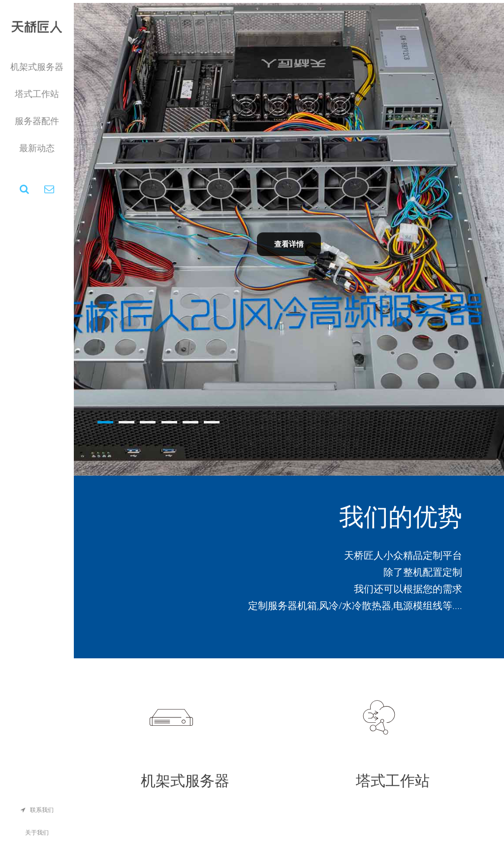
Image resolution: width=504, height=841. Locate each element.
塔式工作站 (37, 94)
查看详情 (289, 244)
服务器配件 (37, 121)
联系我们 (37, 810)
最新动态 (37, 148)
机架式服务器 (37, 67)
